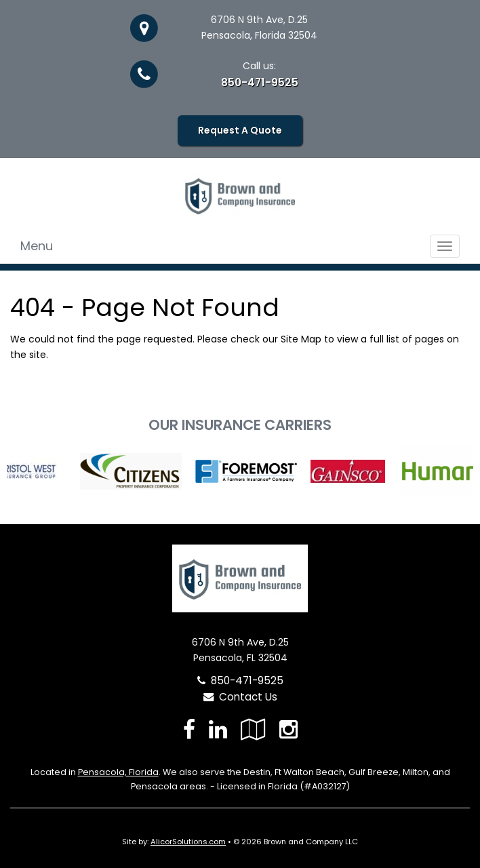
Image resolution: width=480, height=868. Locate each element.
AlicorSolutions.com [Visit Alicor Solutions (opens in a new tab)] (188, 842)
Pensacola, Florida (118, 772)
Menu (37, 246)
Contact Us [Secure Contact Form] (240, 697)
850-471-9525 (260, 82)
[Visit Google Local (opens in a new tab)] (253, 729)
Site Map (301, 339)
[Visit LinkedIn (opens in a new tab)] (218, 729)
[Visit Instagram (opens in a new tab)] (288, 729)
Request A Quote (240, 130)
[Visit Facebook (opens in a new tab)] (189, 729)
